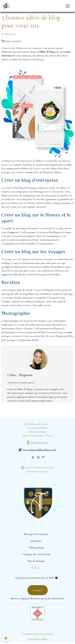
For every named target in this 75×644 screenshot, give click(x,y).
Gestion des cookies (37, 639)
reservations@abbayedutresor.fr (40, 450)
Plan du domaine (36, 561)
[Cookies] (6, 638)
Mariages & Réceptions (36, 534)
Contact (37, 590)
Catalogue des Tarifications (36, 554)
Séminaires (36, 541)
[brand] (7, 6)
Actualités (16, 41)
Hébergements (36, 548)
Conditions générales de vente (38, 634)
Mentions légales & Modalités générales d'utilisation (37, 598)
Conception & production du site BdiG (34, 578)
